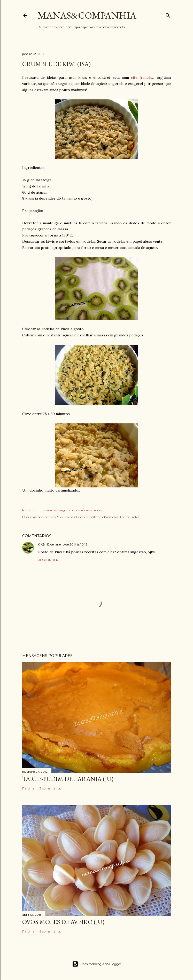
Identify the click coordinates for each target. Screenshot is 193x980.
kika (41, 544)
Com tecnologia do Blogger (97, 964)
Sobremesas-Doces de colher (78, 517)
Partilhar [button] (29, 510)
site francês (142, 77)
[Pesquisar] (168, 14)
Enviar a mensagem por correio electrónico (71, 510)
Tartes (135, 517)
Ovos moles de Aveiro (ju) (63, 922)
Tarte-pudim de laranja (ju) (68, 779)
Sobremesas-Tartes (115, 517)
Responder (48, 560)
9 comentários (50, 931)
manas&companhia (87, 15)
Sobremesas (47, 517)
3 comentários (50, 788)
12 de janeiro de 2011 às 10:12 (67, 544)
